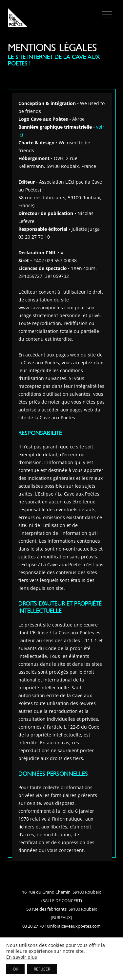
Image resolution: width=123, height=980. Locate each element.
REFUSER (42, 969)
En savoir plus (22, 957)
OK (15, 969)
